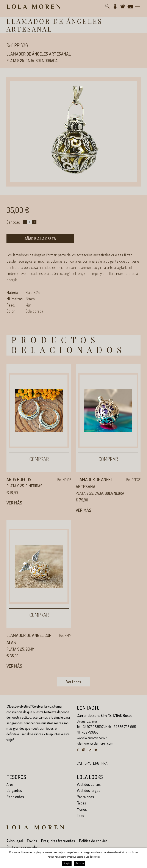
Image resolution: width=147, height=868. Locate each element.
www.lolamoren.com (91, 738)
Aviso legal (15, 841)
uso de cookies (93, 857)
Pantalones (85, 797)
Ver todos (74, 682)
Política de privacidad (23, 847)
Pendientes (15, 797)
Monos (82, 809)
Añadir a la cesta (40, 239)
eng (96, 763)
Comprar (39, 459)
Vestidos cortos (89, 784)
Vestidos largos (88, 790)
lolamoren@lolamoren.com (95, 743)
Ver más (14, 503)
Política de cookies (93, 841)
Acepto (67, 863)
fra (104, 763)
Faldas (81, 803)
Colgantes (14, 790)
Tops (80, 815)
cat (80, 763)
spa (88, 763)
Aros (10, 784)
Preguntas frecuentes (58, 841)
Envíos (32, 841)
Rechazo (80, 863)
